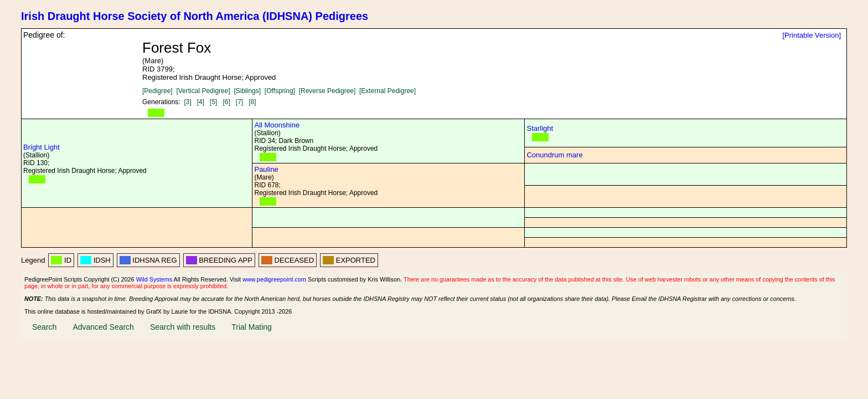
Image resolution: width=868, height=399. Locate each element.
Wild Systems (154, 279)
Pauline (266, 169)
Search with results (183, 327)
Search (44, 327)
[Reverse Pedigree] (327, 91)
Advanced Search (103, 327)
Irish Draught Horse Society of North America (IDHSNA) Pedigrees (195, 16)
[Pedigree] (157, 91)
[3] (187, 102)
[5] (213, 102)
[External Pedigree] (387, 91)
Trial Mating (252, 327)
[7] (239, 102)
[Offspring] (280, 91)
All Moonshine (277, 125)
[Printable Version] (812, 35)
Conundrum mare (554, 155)
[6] (226, 102)
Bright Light (42, 147)
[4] (201, 102)
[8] (252, 102)
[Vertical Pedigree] (203, 91)
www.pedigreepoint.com (274, 279)
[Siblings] (247, 91)
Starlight (540, 128)
